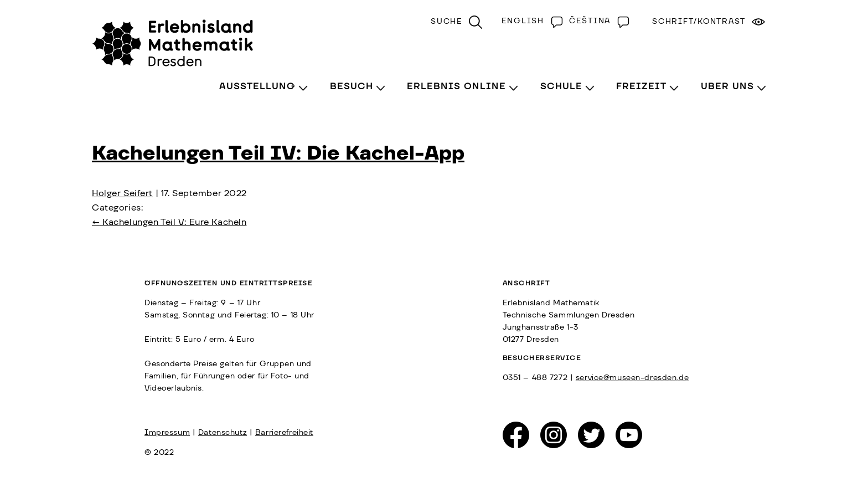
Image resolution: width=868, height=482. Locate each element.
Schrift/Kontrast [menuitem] (699, 22)
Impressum (167, 433)
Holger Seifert (122, 193)
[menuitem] (530, 21)
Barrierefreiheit (284, 433)
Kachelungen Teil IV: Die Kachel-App (278, 153)
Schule (561, 86)
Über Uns (727, 86)
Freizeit (641, 86)
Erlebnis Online (456, 86)
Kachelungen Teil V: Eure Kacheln (169, 222)
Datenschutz (223, 433)
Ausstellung (257, 86)
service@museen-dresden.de (632, 378)
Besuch (352, 86)
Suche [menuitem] (447, 22)
